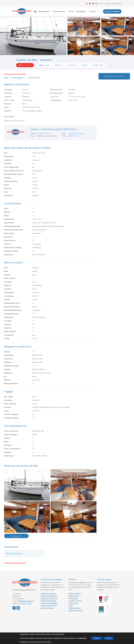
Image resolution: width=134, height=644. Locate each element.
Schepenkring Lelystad (48, 597)
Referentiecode (56, 93)
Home (6, 81)
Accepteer (96, 638)
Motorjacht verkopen (76, 613)
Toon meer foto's (16, 539)
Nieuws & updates (104, 3)
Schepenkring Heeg (47, 611)
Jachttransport (73, 601)
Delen (86, 67)
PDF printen (45, 67)
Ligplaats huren (74, 599)
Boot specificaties (15, 556)
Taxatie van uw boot (75, 604)
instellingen (82, 638)
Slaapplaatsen (56, 103)
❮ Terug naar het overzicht (15, 77)
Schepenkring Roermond (49, 601)
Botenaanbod (49, 13)
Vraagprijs (8, 93)
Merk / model (9, 103)
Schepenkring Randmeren (49, 606)
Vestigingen (86, 13)
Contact (98, 13)
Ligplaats (8, 114)
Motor (6, 110)
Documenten (72, 67)
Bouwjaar (8, 107)
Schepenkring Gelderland (49, 599)
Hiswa (71, 609)
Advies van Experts (75, 597)
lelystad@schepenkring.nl (77, 136)
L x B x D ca (55, 100)
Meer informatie (26, 67)
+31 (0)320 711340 (43, 136)
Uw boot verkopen (112, 13)
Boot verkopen (64, 13)
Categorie (8, 100)
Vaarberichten (73, 606)
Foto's (59, 67)
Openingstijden (116, 3)
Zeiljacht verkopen (75, 611)
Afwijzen (109, 638)
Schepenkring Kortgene (48, 604)
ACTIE (76, 13)
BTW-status (8, 96)
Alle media (99, 67)
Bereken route (73, 139)
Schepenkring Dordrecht (49, 609)
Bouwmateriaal (56, 96)
